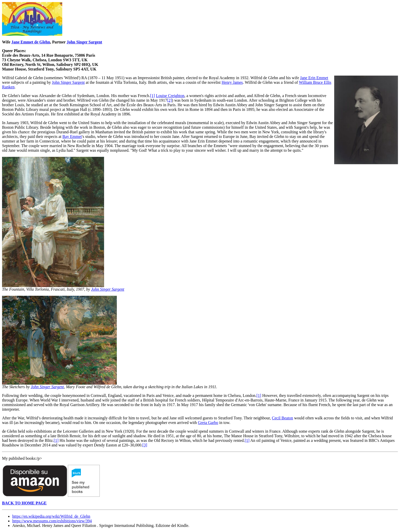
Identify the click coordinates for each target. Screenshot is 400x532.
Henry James (232, 82)
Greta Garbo (208, 423)
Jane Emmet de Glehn (31, 42)
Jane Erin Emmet (314, 78)
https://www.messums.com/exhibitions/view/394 (52, 521)
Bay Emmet (72, 137)
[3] (145, 445)
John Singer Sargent (84, 42)
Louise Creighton (170, 96)
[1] (153, 96)
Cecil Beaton (283, 418)
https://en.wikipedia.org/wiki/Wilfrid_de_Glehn (51, 516)
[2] (170, 100)
